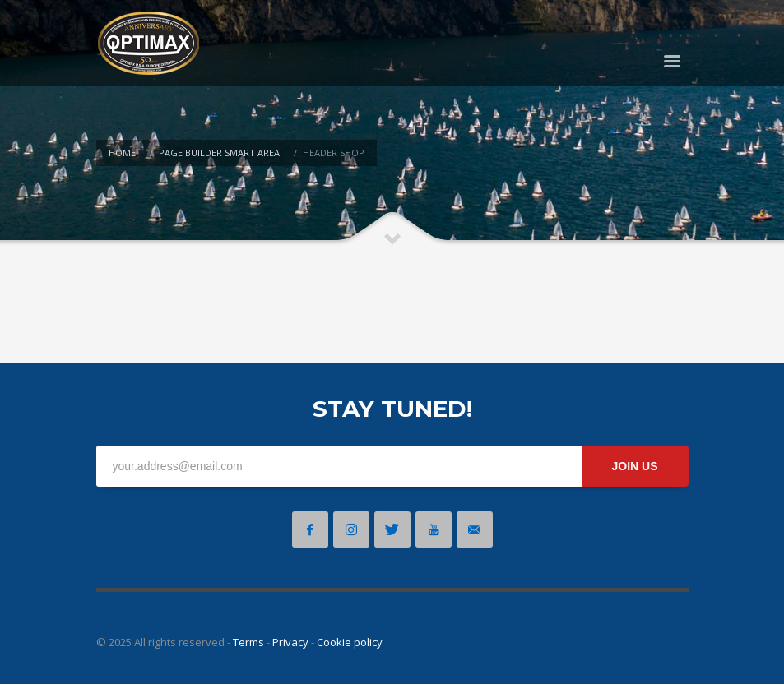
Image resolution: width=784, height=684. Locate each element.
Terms (248, 642)
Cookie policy (350, 642)
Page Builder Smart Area (219, 153)
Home (122, 153)
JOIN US (634, 466)
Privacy (290, 642)
